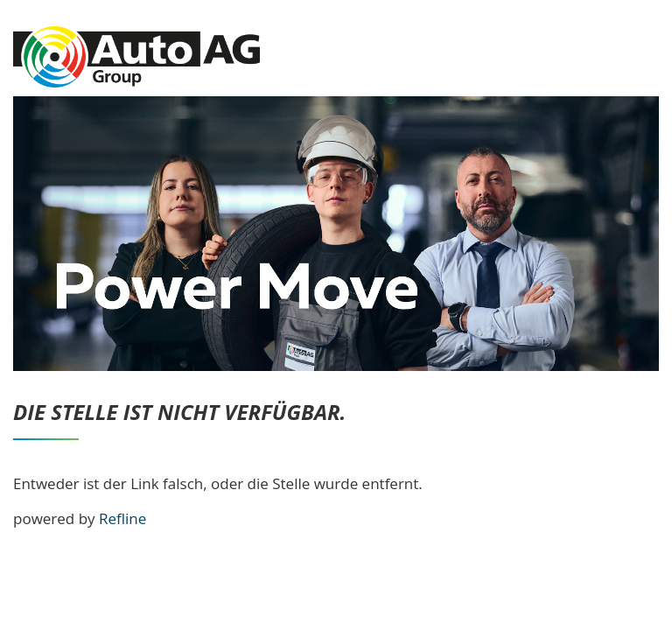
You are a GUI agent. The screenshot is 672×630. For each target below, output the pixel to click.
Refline (122, 518)
